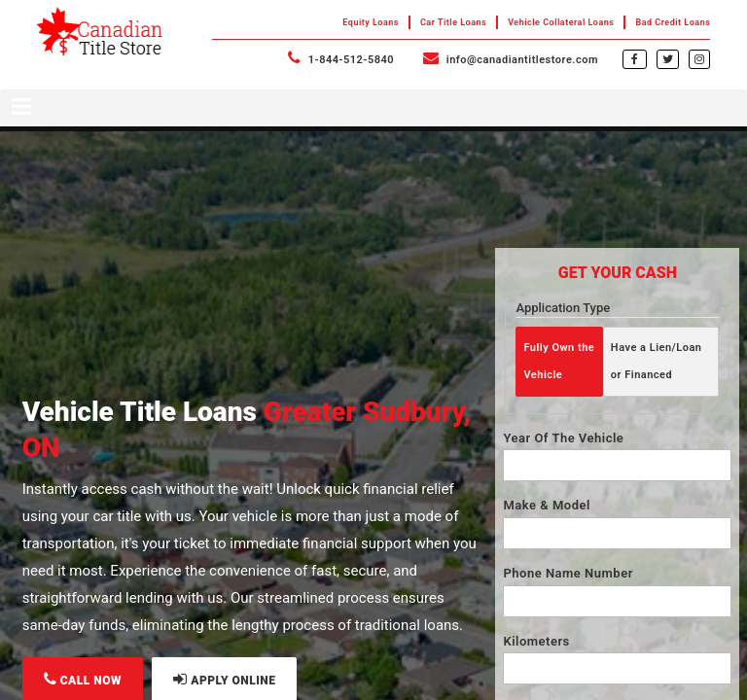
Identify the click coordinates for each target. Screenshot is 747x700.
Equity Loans (371, 22)
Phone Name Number (568, 573)
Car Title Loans (453, 22)
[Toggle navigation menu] (373, 108)
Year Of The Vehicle (563, 438)
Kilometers (536, 641)
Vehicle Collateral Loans (561, 22)
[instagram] (699, 58)
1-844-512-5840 (341, 60)
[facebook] (635, 58)
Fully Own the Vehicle (559, 361)
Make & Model (546, 505)
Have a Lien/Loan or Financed (657, 361)
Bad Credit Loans (673, 22)
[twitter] (668, 58)
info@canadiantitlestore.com (511, 60)
